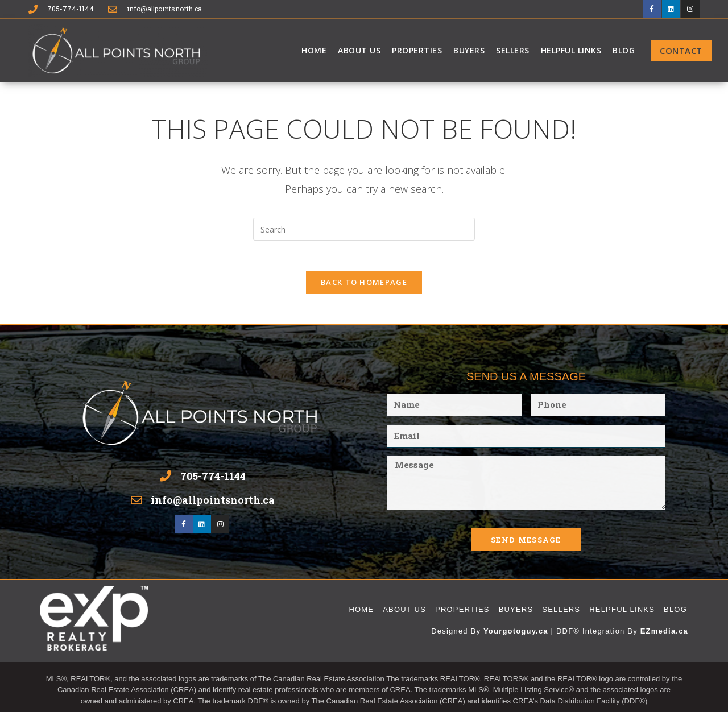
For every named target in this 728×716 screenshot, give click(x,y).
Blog (624, 50)
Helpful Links (571, 50)
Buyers (469, 50)
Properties (417, 50)
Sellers (513, 50)
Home (314, 50)
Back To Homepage (364, 286)
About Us (359, 50)
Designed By (457, 635)
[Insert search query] (364, 229)
